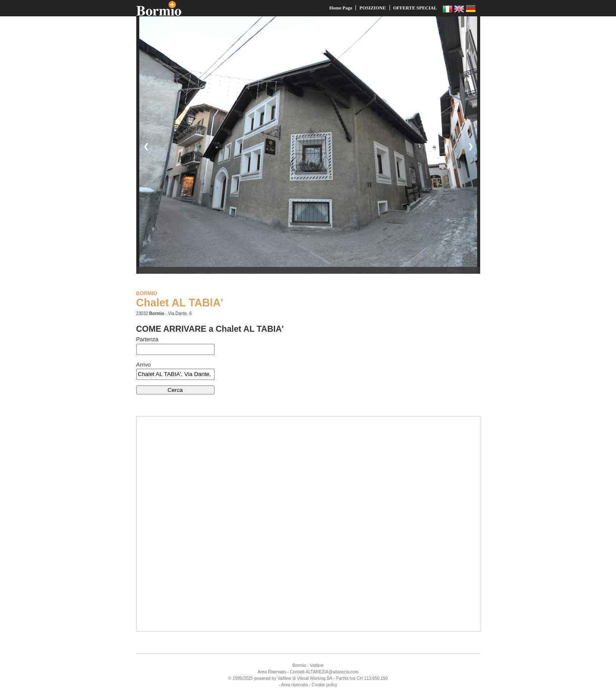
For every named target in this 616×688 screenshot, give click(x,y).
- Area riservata (293, 685)
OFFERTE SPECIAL (415, 8)
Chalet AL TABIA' (180, 303)
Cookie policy (324, 685)
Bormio (299, 665)
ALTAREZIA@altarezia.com (332, 672)
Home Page (341, 8)
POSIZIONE (372, 8)
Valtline (317, 665)
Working (318, 678)
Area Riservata (272, 672)
